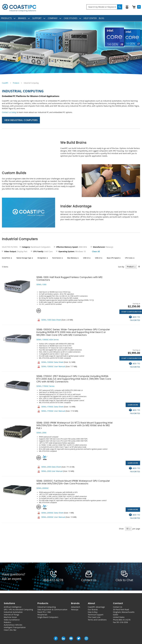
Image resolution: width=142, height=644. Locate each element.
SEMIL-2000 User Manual (52, 471)
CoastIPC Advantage (96, 607)
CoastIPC (5, 83)
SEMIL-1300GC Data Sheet (52, 362)
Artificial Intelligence (13, 607)
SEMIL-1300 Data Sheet (51, 320)
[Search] (120, 7)
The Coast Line (94, 617)
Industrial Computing (47, 607)
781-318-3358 (122, 622)
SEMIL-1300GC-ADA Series (48, 340)
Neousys (75, 610)
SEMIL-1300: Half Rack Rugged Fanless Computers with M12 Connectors (69, 279)
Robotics (7, 622)
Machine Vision (10, 617)
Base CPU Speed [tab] (113, 258)
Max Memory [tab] (72, 258)
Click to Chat (124, 580)
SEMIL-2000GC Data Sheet (52, 513)
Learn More (133, 405)
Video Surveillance (12, 620)
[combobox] (104, 7)
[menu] (71, 18)
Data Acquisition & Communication (52, 610)
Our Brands (93, 610)
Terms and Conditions (97, 620)
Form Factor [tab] (57, 258)
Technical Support (96, 615)
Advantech (76, 607)
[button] (130, 318)
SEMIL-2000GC (43, 488)
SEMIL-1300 (41, 284)
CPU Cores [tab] (129, 258)
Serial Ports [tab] (6, 258)
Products (16, 83)
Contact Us (118, 607)
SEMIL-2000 (41, 433)
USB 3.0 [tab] (86, 258)
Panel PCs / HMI (44, 612)
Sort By (121, 267)
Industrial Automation (13, 612)
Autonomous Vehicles (13, 625)
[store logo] (19, 8)
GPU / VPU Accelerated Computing (18, 610)
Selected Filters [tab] (10, 247)
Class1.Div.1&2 (10, 630)
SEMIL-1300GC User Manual (53, 366)
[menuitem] (8, 18)
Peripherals (42, 615)
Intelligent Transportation (15, 627)
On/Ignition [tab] (42, 258)
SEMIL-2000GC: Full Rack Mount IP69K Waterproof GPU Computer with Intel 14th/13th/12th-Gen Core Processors (73, 482)
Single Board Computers (48, 617)
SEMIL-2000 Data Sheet (51, 467)
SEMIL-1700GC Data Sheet (52, 407)
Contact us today (9, 112)
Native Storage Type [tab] (24, 258)
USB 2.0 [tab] (98, 258)
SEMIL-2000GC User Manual (53, 517)
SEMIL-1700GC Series (45, 386)
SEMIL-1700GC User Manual (53, 411)
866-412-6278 (53, 580)
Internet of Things (12, 615)
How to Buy (93, 612)
